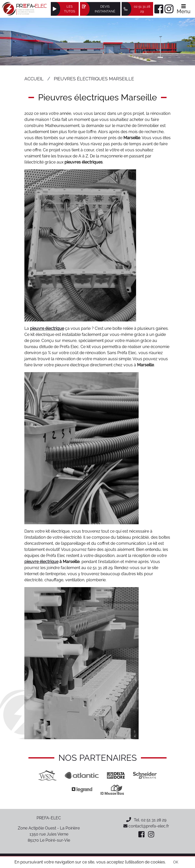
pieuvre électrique (47, 328)
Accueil (34, 79)
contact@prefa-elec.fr (146, 826)
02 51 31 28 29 (154, 820)
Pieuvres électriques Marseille (94, 79)
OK (176, 862)
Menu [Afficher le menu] (184, 9)
